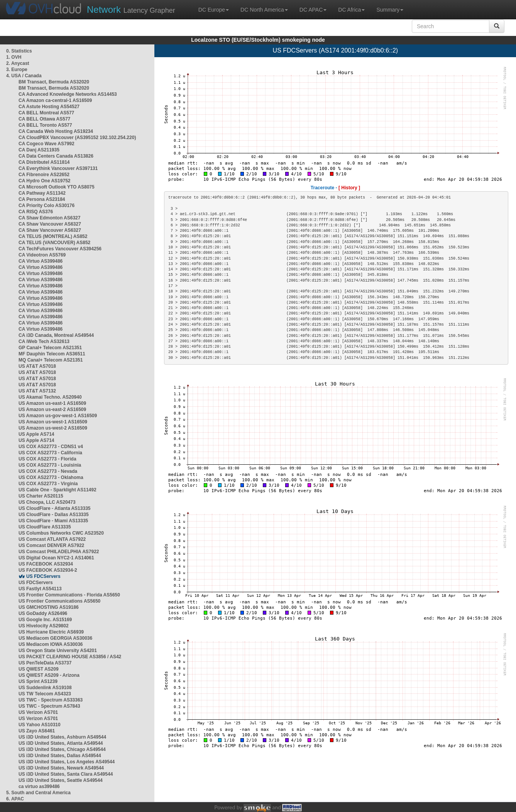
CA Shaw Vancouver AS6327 (50, 224)
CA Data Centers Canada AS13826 (56, 156)
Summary (390, 10)
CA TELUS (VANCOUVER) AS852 (54, 243)
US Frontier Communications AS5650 (59, 601)
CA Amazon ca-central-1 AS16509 (55, 100)
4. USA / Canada (24, 76)
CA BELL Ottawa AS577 (44, 119)
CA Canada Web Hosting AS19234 (56, 131)
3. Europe (17, 70)
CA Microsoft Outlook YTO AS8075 (57, 187)
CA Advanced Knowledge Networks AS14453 (68, 94)
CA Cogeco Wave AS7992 (47, 144)
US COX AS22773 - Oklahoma (51, 477)
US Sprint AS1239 (38, 681)
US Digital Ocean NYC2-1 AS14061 (56, 558)
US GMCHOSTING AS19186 (49, 607)
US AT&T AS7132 (37, 391)
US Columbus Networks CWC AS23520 (61, 533)
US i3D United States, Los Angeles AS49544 (67, 762)
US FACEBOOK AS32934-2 (48, 570)
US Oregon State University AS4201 (58, 651)
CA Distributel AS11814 (44, 162)
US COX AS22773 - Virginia (48, 484)
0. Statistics (19, 51)
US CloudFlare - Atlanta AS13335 (55, 508)
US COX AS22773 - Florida (47, 459)
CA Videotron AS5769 (42, 255)
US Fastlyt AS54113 (40, 589)
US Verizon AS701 (38, 712)
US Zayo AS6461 (37, 731)
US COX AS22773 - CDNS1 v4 (51, 447)
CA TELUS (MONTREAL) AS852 (53, 236)
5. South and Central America (38, 793)
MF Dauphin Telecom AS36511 (52, 354)
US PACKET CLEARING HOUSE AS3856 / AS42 (70, 657)
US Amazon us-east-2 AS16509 (52, 409)
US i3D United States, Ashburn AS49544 (62, 737)
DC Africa (351, 10)
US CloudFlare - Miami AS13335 (53, 521)
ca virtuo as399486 (39, 787)
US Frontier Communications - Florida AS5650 (69, 595)
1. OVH (14, 57)
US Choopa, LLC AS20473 (47, 502)
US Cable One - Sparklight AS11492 (58, 490)
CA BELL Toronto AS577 (45, 125)
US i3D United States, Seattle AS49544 (61, 780)
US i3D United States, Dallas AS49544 (60, 756)
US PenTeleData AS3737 (45, 663)
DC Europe (214, 10)
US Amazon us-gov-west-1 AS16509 (58, 416)
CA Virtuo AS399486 (41, 261)
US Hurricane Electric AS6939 (51, 632)
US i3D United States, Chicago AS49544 (62, 749)
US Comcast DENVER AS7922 (51, 545)
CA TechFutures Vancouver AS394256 (60, 249)
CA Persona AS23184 (42, 199)
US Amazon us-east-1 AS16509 (52, 403)
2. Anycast (18, 63)
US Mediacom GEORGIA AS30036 (55, 638)
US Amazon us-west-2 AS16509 (53, 428)
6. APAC (15, 799)
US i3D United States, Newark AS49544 (61, 768)
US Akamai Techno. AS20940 (50, 397)
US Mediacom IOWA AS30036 (51, 644)
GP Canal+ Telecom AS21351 (50, 348)
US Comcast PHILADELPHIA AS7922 (59, 552)
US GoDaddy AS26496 (43, 613)
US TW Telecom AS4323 (45, 694)
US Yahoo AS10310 (40, 725)
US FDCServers (43, 576)
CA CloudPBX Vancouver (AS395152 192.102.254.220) (77, 138)
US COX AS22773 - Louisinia (50, 465)
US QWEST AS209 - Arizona (49, 675)
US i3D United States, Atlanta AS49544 (61, 743)
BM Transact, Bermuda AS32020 (54, 82)
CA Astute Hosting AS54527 (49, 107)
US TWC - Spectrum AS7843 (49, 706)
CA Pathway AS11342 (42, 193)
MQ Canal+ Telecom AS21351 (51, 360)
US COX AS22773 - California (50, 453)
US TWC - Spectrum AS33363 (51, 700)
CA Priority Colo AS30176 (47, 206)
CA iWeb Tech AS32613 (44, 341)
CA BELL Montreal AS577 (46, 113)
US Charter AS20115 (41, 496)
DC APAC (313, 10)
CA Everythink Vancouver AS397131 (58, 168)
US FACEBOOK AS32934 (46, 564)
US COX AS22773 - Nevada (48, 471)
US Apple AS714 (36, 434)
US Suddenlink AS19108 (45, 688)
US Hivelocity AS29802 (44, 626)
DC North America (264, 10)
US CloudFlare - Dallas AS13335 (54, 515)
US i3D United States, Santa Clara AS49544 (66, 774)
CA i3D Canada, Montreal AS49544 (56, 335)
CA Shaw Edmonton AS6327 (49, 218)
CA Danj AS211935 (39, 150)
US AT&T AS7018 (37, 366)
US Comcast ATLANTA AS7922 (52, 539)
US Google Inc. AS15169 (45, 620)
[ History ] (349, 188)
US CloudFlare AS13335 (45, 527)
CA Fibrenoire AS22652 (44, 175)
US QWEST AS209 (39, 669)
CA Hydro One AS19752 (45, 181)
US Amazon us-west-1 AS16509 (53, 422)
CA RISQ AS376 (36, 212)
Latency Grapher (131, 9)
